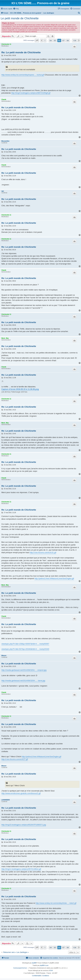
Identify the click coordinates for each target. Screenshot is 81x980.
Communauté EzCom (20, 968)
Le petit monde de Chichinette (20, 18)
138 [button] (75, 40)
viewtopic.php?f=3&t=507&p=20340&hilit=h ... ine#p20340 (25, 649)
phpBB (34, 963)
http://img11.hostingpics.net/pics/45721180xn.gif (21, 869)
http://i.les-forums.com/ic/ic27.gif (15, 759)
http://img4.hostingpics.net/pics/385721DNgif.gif (31, 93)
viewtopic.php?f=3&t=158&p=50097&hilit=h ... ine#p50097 (25, 644)
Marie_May (5, 338)
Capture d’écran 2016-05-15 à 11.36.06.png (20, 389)
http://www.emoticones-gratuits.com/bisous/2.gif (21, 793)
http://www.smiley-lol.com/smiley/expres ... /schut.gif (23, 75)
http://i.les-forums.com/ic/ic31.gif (43, 552)
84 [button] (51, 40)
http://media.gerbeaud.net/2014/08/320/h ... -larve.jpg (23, 681)
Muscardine (5, 141)
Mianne (4, 656)
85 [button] (55, 40)
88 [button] (68, 40)
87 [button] (64, 40)
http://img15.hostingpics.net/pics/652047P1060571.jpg (24, 825)
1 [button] (45, 40)
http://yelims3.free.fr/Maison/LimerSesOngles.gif (54, 578)
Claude (4, 99)
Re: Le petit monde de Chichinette (21, 52)
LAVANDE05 (6, 800)
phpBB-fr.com (44, 965)
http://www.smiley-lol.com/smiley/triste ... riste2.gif (56, 903)
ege (3, 191)
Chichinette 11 (6, 44)
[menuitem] (16, 9)
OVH (51, 971)
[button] (37, 40)
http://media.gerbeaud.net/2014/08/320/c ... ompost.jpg (24, 670)
